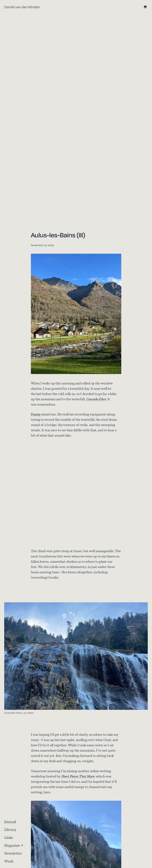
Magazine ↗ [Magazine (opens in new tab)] (14, 845)
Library (10, 829)
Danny (36, 414)
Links (9, 837)
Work (9, 861)
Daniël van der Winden (22, 7)
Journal (10, 821)
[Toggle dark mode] (146, 7)
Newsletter (13, 853)
